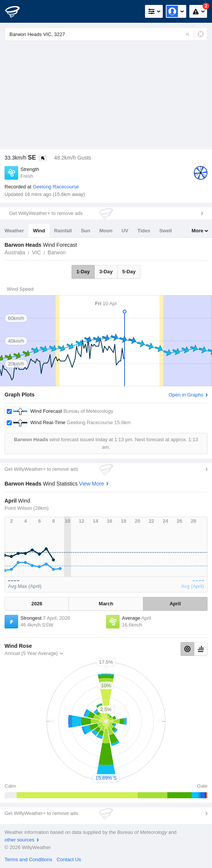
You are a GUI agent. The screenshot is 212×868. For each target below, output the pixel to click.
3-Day (106, 272)
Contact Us (69, 859)
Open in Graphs (186, 395)
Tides (144, 231)
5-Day (129, 272)
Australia (15, 252)
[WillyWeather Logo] (17, 11)
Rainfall (63, 231)
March (106, 604)
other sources (19, 840)
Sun (86, 231)
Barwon (57, 252)
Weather (14, 231)
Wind (39, 231)
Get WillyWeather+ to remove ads (46, 213)
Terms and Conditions (28, 859)
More (197, 231)
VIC (36, 252)
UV (125, 231)
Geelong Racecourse (56, 187)
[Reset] (187, 34)
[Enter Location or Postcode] (106, 34)
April (175, 604)
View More (92, 484)
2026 (37, 604)
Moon (106, 231)
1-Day (83, 272)
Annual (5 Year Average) (31, 653)
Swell (166, 231)
